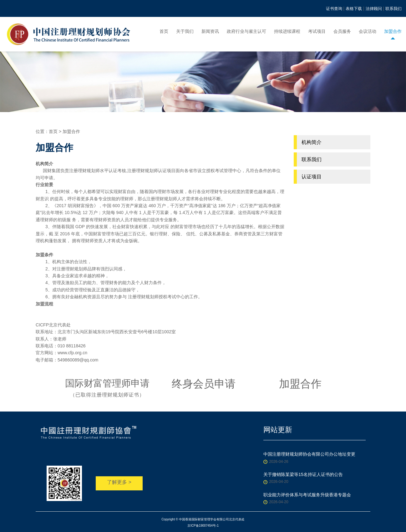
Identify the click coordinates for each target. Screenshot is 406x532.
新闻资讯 (210, 31)
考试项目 (317, 31)
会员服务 (342, 31)
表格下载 (354, 9)
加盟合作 (393, 31)
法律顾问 (374, 9)
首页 (164, 31)
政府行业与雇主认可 (246, 31)
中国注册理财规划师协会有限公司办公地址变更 (309, 454)
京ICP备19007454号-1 (203, 526)
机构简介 (312, 142)
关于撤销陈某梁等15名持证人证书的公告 (303, 474)
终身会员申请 (204, 384)
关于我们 (185, 31)
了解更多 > (119, 482)
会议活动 (368, 31)
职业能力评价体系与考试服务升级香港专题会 (307, 495)
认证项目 (312, 177)
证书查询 (334, 9)
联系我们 (393, 9)
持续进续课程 (287, 31)
